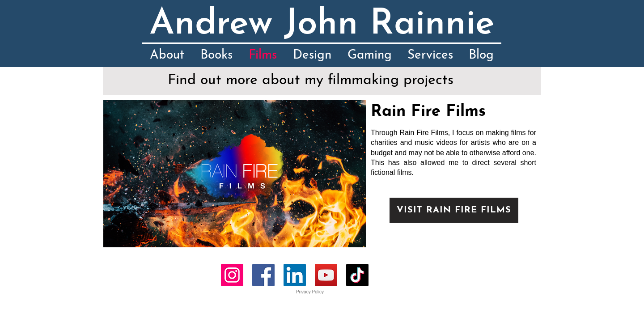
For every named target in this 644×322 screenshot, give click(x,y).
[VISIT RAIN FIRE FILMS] (454, 210)
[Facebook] (263, 275)
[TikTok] (357, 275)
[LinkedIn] (295, 275)
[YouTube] (326, 275)
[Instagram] (232, 275)
